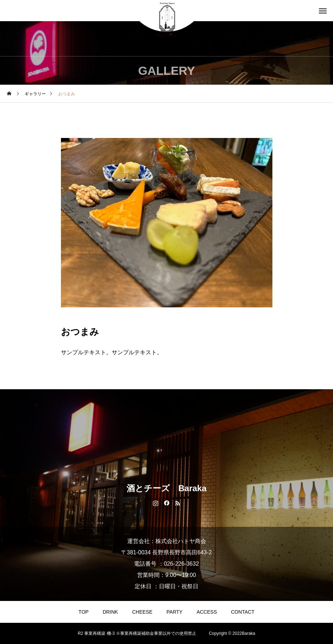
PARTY (175, 612)
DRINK (110, 612)
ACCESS (207, 612)
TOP (84, 612)
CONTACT (243, 612)
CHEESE (142, 612)
